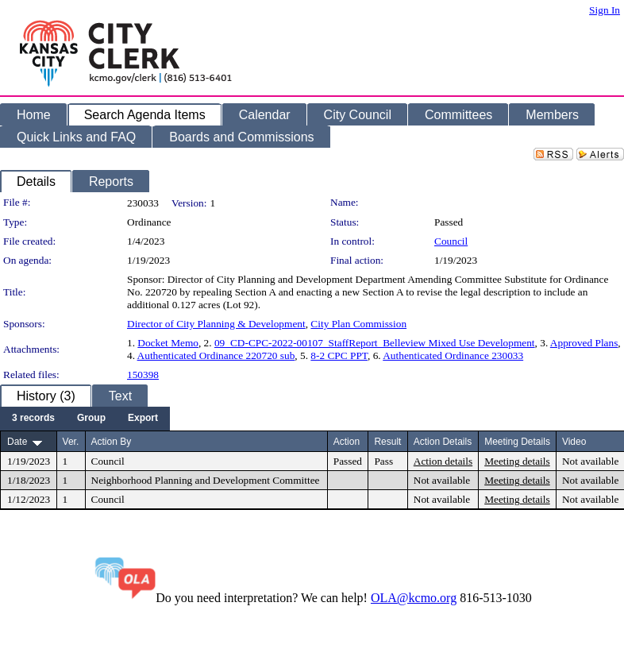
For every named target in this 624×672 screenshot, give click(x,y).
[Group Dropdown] (91, 419)
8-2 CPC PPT (339, 355)
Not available (590, 461)
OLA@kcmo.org (414, 598)
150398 (143, 375)
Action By (112, 442)
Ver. (71, 442)
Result (387, 442)
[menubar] (85, 419)
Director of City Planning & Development (216, 324)
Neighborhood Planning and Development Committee (206, 480)
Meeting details (517, 461)
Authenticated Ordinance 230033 (453, 355)
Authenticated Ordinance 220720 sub (216, 355)
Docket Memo (168, 343)
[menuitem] (33, 419)
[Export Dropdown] (143, 419)
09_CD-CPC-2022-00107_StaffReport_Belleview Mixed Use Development (375, 343)
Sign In (605, 10)
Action (347, 442)
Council (451, 241)
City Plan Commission (358, 324)
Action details (443, 461)
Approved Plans (584, 343)
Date (17, 442)
